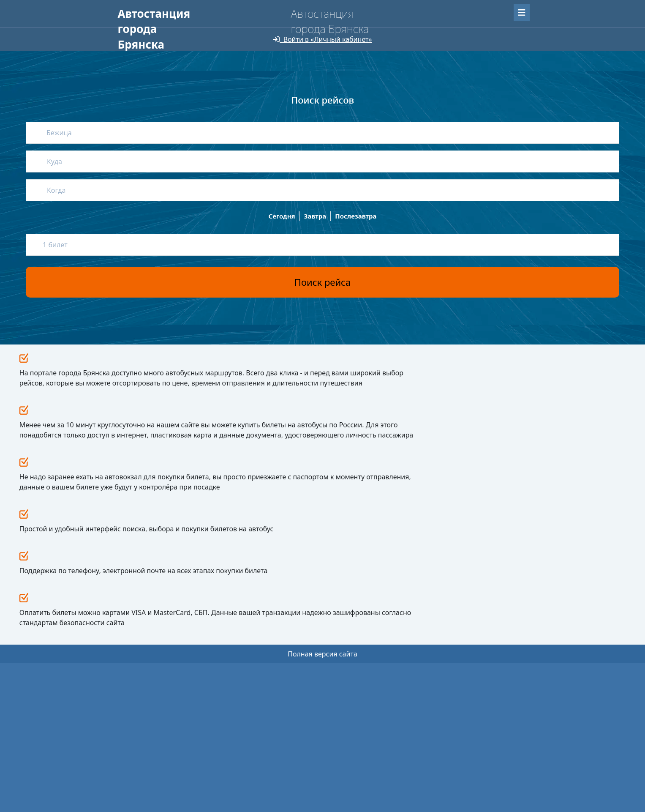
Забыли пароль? (474, 11)
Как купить (239, 633)
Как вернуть (241, 646)
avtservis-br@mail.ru (420, 672)
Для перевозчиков (272, 30)
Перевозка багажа (248, 684)
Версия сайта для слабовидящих (170, 46)
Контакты (314, 678)
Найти (509, 91)
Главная (131, 30)
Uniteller (174, 764)
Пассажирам (177, 30)
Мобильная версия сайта (153, 787)
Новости (312, 621)
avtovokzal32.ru (156, 622)
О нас (220, 30)
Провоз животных (248, 671)
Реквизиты (313, 654)
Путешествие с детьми (253, 659)
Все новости (420, 585)
